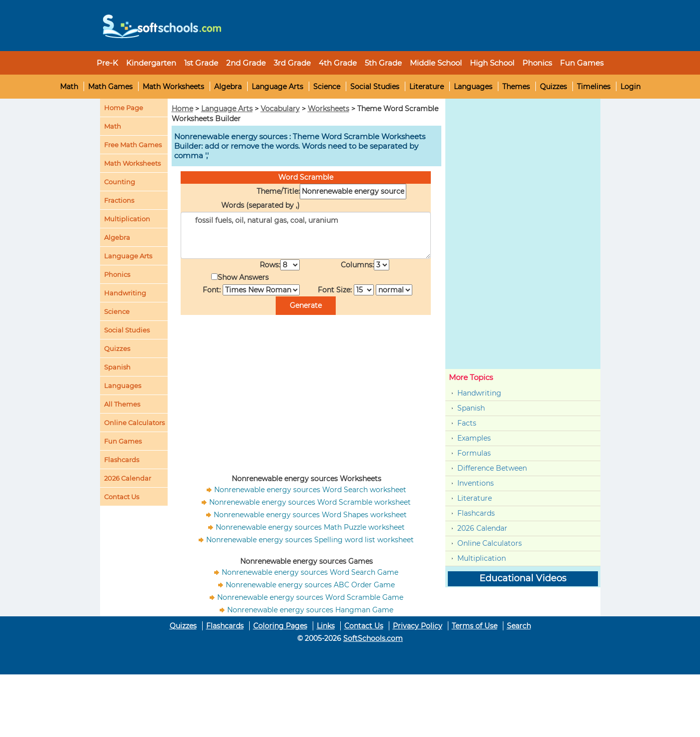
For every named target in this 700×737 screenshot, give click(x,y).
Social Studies (375, 87)
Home (182, 109)
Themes (516, 87)
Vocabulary (280, 109)
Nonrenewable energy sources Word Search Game (310, 572)
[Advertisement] (413, 23)
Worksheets (328, 109)
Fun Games (582, 63)
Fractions (119, 200)
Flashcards (476, 513)
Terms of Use (475, 626)
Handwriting (125, 293)
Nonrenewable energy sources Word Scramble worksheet (310, 502)
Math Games (110, 87)
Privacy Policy (418, 626)
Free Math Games (133, 145)
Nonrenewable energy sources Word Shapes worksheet (310, 515)
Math (69, 87)
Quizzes (553, 87)
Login (630, 87)
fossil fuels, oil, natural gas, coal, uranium (306, 235)
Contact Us (364, 626)
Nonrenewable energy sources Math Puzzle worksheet (310, 527)
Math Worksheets (173, 87)
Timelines (594, 87)
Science (327, 87)
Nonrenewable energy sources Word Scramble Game (310, 597)
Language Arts (277, 87)
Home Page (124, 108)
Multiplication (127, 219)
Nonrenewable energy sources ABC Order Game (310, 585)
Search (519, 626)
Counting (120, 182)
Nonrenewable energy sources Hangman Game (310, 610)
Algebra (228, 87)
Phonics (117, 274)
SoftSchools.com (373, 638)
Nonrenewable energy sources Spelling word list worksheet (310, 540)
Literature (427, 87)
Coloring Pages (280, 626)
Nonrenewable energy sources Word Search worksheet (310, 490)
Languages (473, 87)
